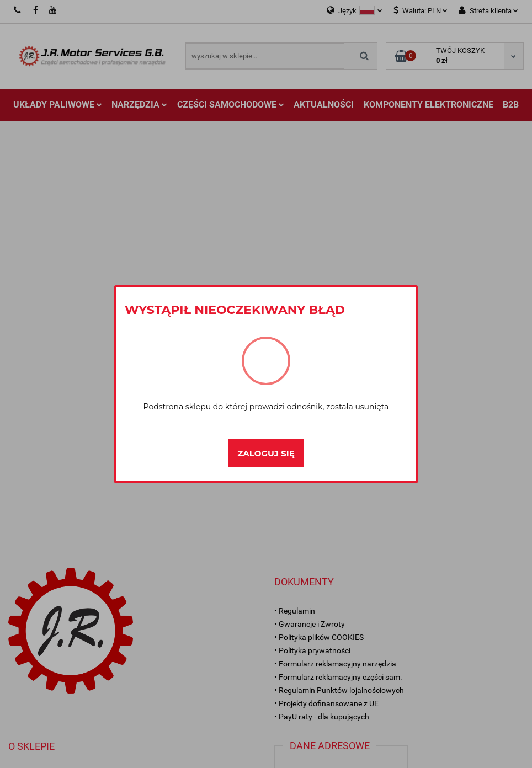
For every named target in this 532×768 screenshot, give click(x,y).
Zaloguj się (266, 453)
